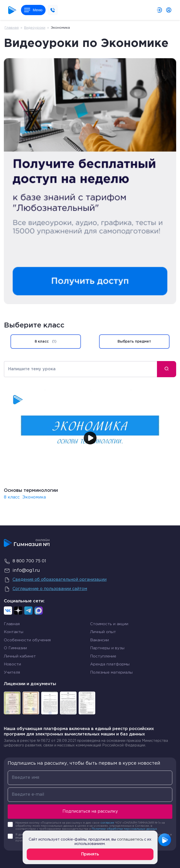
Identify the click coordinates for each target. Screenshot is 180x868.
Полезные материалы (111, 672)
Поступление (103, 656)
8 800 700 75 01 (25, 561)
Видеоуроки (35, 28)
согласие (107, 823)
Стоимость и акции (109, 624)
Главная (12, 28)
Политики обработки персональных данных (124, 829)
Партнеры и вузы (107, 648)
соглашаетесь (130, 839)
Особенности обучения (27, 640)
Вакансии (99, 640)
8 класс (46, 342)
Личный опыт (103, 632)
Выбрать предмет (134, 342)
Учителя (12, 672)
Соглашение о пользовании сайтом (45, 589)
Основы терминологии (31, 491)
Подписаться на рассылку (90, 811)
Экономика (34, 497)
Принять (90, 854)
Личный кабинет (20, 656)
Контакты (14, 632)
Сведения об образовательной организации (55, 580)
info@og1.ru (22, 571)
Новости (12, 664)
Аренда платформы (110, 664)
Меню (33, 10)
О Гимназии (15, 648)
